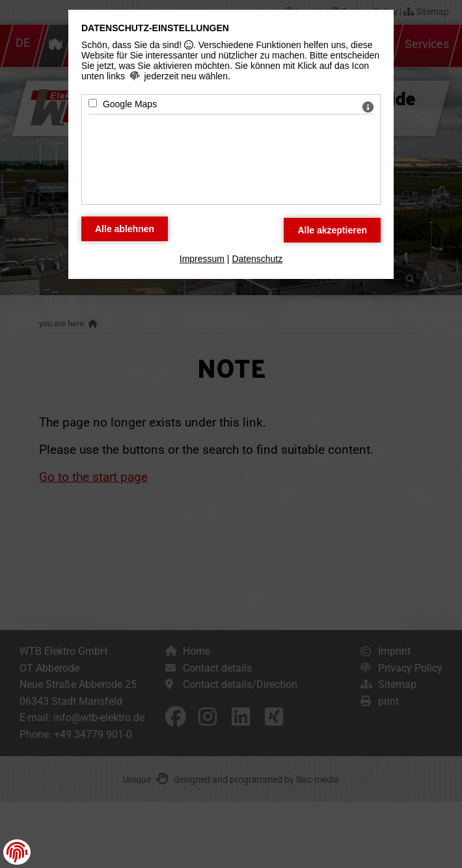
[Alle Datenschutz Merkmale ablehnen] (125, 229)
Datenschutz (257, 259)
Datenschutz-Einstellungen (155, 28)
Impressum (202, 259)
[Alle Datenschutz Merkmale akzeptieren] (332, 230)
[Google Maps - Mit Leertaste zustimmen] (93, 103)
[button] (17, 852)
